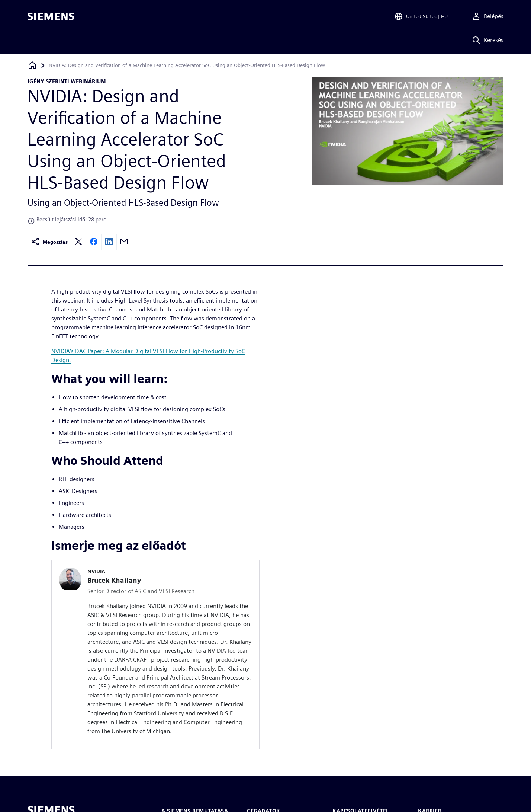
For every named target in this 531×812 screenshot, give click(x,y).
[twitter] (78, 242)
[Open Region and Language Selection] (421, 16)
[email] (124, 242)
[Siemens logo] (51, 16)
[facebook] (94, 242)
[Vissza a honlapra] (32, 65)
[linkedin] (109, 242)
